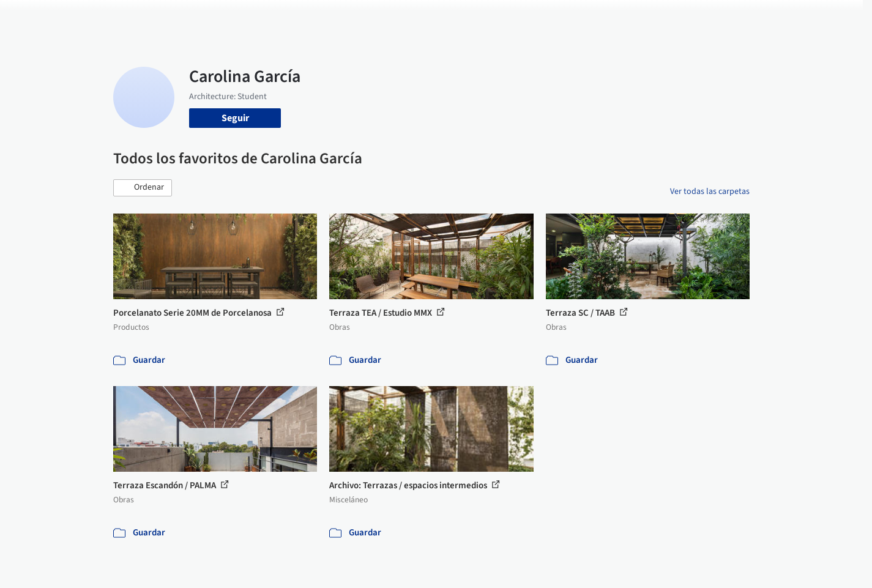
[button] (143, 188)
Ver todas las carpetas (710, 192)
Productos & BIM (493, 17)
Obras (385, 17)
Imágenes (428, 17)
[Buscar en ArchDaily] (240, 17)
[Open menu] (803, 17)
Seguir (235, 118)
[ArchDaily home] (69, 17)
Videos (595, 17)
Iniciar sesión (662, 17)
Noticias (554, 17)
